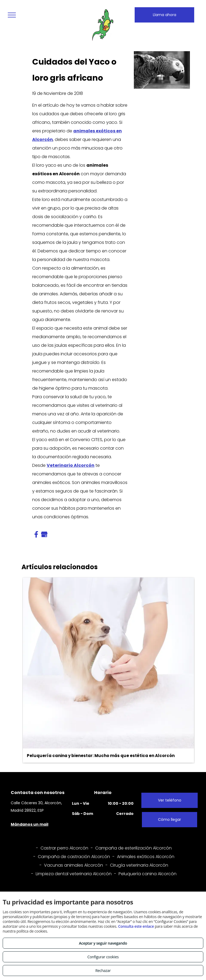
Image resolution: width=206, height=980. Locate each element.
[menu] (12, 15)
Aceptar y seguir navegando (103, 943)
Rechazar (103, 970)
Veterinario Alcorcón (71, 465)
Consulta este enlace (136, 926)
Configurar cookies (103, 957)
